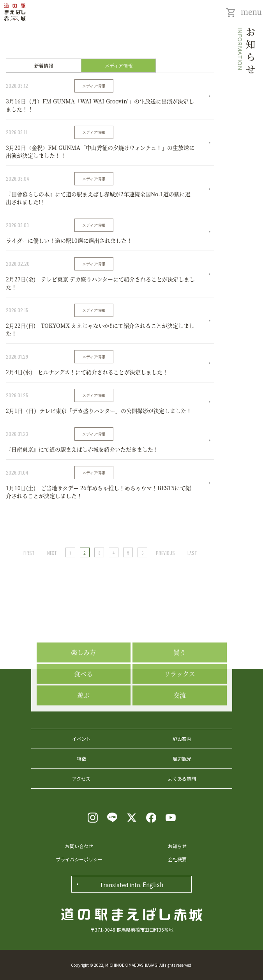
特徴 (81, 759)
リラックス (180, 702)
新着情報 (44, 65)
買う (180, 680)
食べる (83, 702)
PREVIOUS (165, 553)
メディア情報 (119, 65)
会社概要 (177, 859)
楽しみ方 (83, 680)
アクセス (81, 778)
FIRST (29, 553)
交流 (180, 723)
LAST (192, 553)
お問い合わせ (79, 846)
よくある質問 (182, 778)
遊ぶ (83, 723)
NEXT (52, 553)
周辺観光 (182, 759)
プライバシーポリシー (79, 859)
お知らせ (177, 846)
